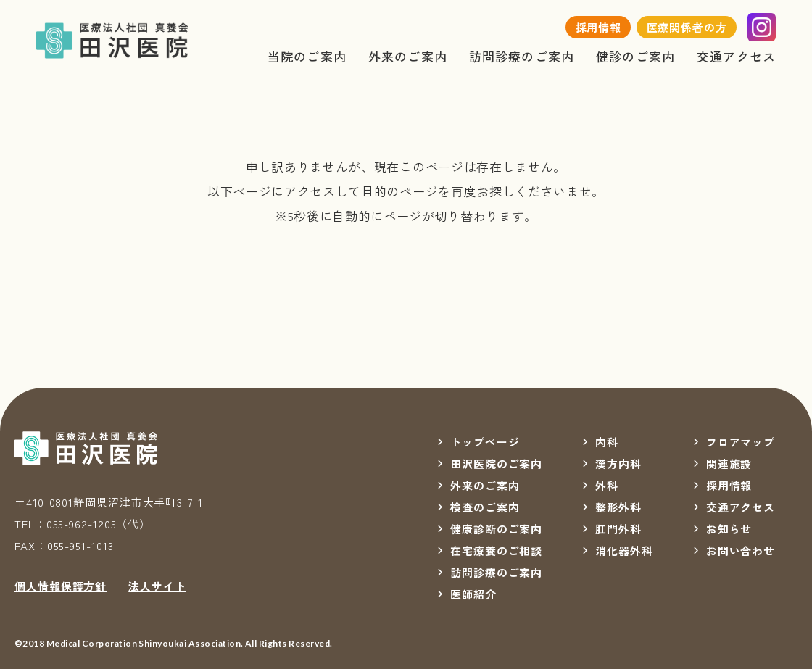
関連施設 (729, 464)
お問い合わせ (741, 550)
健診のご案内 (635, 56)
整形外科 (618, 507)
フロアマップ (741, 442)
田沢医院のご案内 (496, 464)
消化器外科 (624, 550)
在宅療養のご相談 (496, 550)
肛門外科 (618, 529)
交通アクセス (736, 56)
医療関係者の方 (687, 27)
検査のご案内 (485, 507)
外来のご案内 (408, 56)
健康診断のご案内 (496, 529)
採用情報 (599, 27)
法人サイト (157, 586)
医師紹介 (473, 594)
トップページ (485, 442)
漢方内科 (618, 464)
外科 (607, 485)
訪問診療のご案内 (522, 56)
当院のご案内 (307, 56)
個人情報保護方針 (61, 586)
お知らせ (729, 529)
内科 (607, 442)
